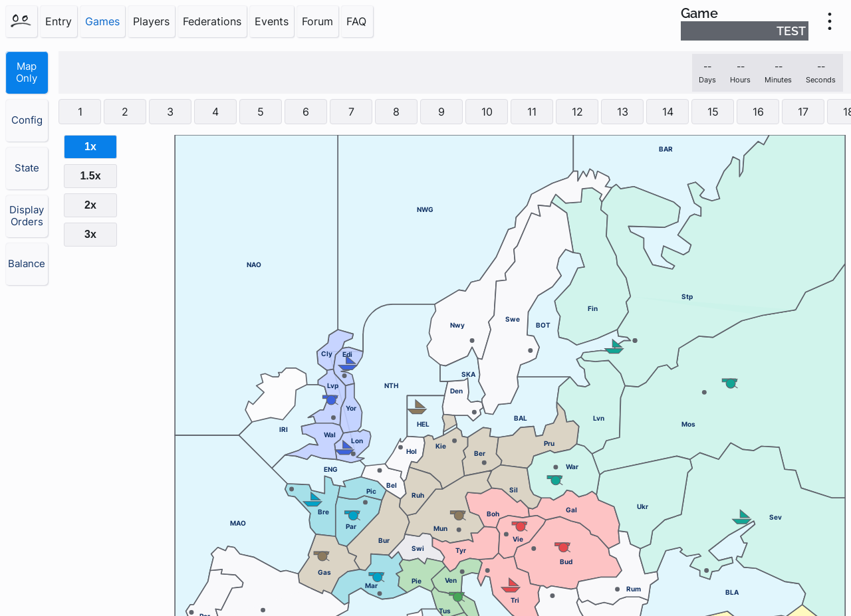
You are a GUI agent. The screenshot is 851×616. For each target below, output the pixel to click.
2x (90, 205)
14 (668, 112)
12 (577, 112)
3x (90, 234)
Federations (212, 21)
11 (532, 112)
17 (803, 112)
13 (623, 112)
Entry (59, 21)
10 (487, 112)
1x (90, 147)
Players (151, 21)
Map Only (27, 72)
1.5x (90, 176)
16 (758, 112)
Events (272, 21)
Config (27, 120)
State (27, 168)
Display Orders (27, 216)
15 (713, 112)
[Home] (21, 21)
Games (102, 21)
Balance (27, 264)
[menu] (830, 21)
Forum (317, 21)
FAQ (356, 21)
